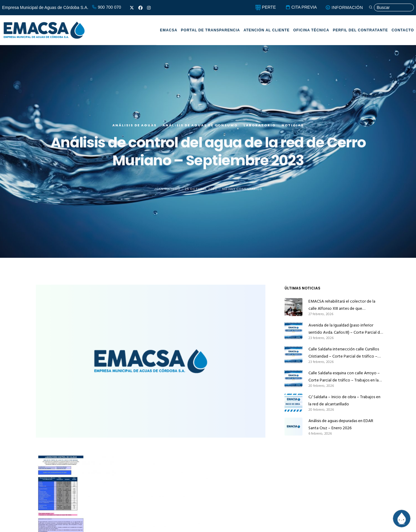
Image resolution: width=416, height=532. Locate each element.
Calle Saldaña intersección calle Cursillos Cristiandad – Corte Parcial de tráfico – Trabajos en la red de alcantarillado (344, 353)
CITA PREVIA (301, 7)
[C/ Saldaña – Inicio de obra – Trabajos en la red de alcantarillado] (293, 403)
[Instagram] (149, 8)
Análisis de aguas (134, 129)
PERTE (266, 7)
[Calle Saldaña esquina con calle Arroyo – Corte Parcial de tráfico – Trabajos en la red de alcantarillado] (293, 379)
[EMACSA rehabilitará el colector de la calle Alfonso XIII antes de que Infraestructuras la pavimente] (293, 307)
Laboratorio (260, 129)
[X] (132, 8)
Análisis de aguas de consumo (200, 129)
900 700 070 (106, 7)
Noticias (293, 129)
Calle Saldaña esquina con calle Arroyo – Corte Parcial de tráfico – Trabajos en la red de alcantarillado (344, 377)
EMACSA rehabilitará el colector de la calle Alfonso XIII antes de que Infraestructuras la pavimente (342, 305)
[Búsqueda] (391, 8)
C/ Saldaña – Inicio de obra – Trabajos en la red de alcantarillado (344, 400)
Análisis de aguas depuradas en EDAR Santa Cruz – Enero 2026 (341, 424)
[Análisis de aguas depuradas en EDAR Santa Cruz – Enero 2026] (293, 427)
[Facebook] (140, 8)
